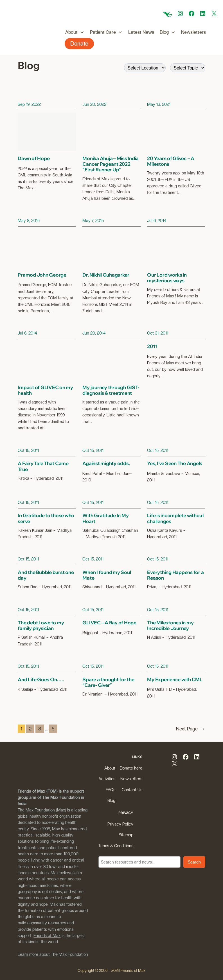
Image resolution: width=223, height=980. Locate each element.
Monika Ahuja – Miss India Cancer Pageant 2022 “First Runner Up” (111, 164)
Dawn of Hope (34, 158)
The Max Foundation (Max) (42, 810)
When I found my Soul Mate (107, 575)
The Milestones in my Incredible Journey (170, 625)
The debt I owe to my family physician (41, 625)
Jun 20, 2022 (94, 104)
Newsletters (193, 32)
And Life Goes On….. (41, 680)
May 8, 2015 (29, 220)
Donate (79, 44)
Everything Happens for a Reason (175, 575)
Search (105, 853)
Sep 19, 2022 (29, 104)
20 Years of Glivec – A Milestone (171, 161)
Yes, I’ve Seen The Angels (175, 463)
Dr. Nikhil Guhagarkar (106, 275)
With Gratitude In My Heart (105, 518)
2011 (152, 346)
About (75, 32)
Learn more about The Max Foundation (53, 954)
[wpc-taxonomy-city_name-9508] (145, 68)
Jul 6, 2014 (157, 220)
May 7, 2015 (93, 220)
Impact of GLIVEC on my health (45, 390)
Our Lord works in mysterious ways (167, 278)
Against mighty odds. (106, 463)
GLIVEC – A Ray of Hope (109, 623)
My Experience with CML (175, 680)
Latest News (141, 32)
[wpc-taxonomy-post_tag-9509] (188, 68)
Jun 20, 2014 (94, 333)
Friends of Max (47, 935)
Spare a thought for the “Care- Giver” (108, 682)
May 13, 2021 (159, 104)
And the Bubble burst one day (46, 575)
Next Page (191, 729)
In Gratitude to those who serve (46, 518)
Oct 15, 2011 (28, 450)
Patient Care (106, 32)
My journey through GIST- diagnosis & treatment (111, 390)
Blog (168, 32)
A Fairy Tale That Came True (43, 466)
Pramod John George (42, 275)
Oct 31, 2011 (158, 333)
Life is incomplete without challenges (176, 518)
